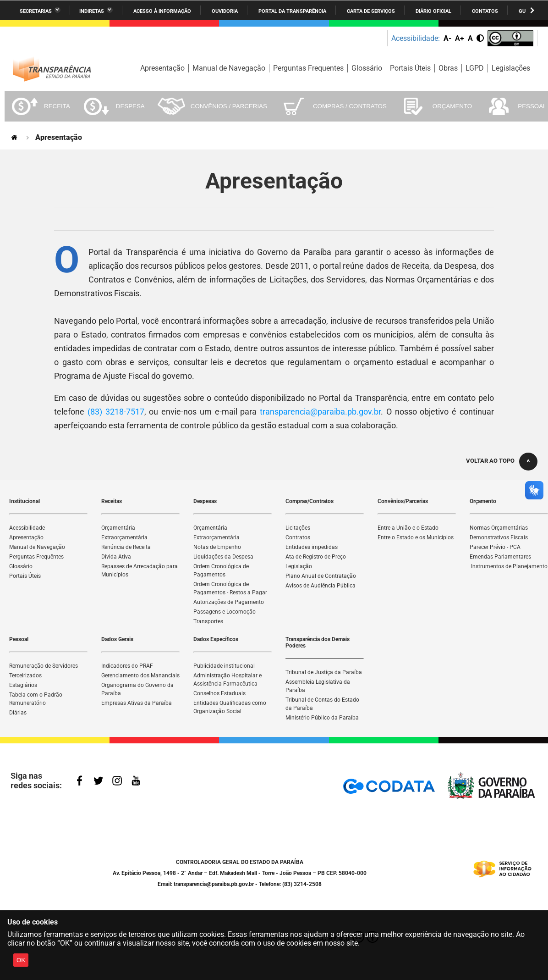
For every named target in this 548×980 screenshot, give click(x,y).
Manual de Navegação (229, 68)
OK (21, 960)
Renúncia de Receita (126, 547)
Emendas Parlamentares (500, 557)
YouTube (137, 782)
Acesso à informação (162, 11)
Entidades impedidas (312, 547)
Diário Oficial (433, 11)
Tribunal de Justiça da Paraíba (324, 672)
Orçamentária (118, 528)
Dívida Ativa (116, 557)
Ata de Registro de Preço (316, 557)
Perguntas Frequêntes (36, 557)
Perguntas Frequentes (308, 68)
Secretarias (36, 11)
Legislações (511, 68)
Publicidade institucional (224, 666)
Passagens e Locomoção (225, 612)
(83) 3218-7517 (116, 412)
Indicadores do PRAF (127, 666)
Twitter (100, 782)
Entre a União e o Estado (408, 528)
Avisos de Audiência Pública (321, 586)
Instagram (118, 782)
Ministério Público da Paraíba (322, 718)
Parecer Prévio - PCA (495, 547)
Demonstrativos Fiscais (499, 537)
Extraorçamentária (124, 537)
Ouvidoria (225, 11)
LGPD (475, 68)
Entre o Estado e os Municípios (416, 537)
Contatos (485, 11)
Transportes (208, 621)
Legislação (299, 566)
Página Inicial (15, 137)
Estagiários (23, 685)
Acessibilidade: (416, 38)
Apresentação (162, 68)
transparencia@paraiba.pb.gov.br (320, 412)
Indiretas (92, 11)
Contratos (298, 537)
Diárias (18, 713)
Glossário (367, 68)
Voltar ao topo (490, 461)
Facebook (82, 782)
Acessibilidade (27, 528)
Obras (448, 68)
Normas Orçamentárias (499, 528)
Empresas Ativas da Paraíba (137, 703)
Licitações (298, 528)
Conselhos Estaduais (219, 693)
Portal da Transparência (292, 11)
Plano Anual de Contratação (321, 576)
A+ (460, 38)
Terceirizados (25, 675)
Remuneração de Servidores (44, 666)
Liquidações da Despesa (223, 557)
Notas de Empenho (217, 547)
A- (447, 38)
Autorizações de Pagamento (229, 602)
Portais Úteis (410, 68)
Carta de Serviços (371, 11)
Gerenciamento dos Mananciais (140, 675)
